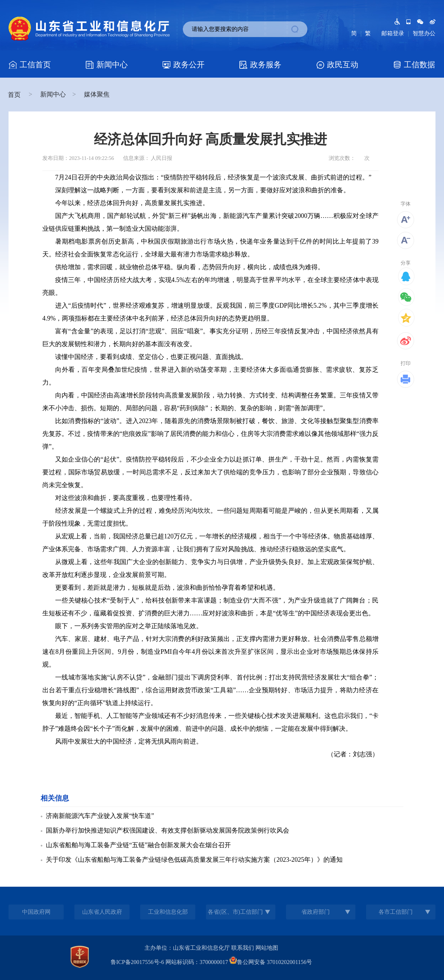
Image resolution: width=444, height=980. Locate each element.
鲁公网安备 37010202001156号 (271, 962)
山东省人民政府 (102, 912)
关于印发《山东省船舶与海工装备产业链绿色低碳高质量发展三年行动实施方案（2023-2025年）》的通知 (194, 860)
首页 (15, 95)
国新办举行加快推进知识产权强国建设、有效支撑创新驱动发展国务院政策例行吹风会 (168, 830)
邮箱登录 (393, 33)
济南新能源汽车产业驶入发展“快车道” (100, 816)
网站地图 (267, 948)
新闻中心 (53, 94)
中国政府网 (36, 912)
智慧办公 (424, 33)
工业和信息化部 (168, 912)
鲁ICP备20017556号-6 (137, 962)
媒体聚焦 (97, 94)
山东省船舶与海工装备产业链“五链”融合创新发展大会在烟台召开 (138, 845)
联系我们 (243, 948)
